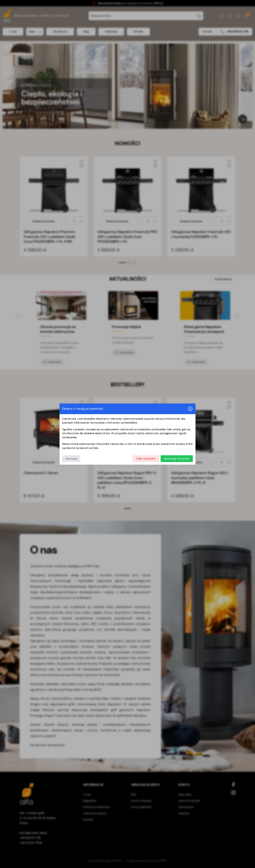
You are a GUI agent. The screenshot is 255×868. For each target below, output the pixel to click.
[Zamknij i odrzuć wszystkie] (190, 409)
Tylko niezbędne (146, 459)
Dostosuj (71, 459)
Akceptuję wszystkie (177, 459)
